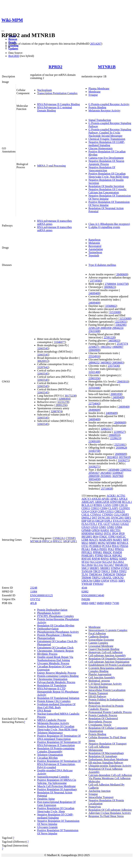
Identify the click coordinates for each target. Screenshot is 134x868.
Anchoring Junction (100, 791)
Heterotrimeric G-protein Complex (108, 630)
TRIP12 (96, 578)
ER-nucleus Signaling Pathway (106, 763)
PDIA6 (124, 546)
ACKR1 (111, 496)
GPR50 (96, 530)
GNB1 (103, 527)
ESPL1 (108, 521)
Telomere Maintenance (50, 733)
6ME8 (100, 603)
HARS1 (105, 530)
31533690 (115, 312)
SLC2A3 (107, 562)
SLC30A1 (118, 562)
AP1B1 (105, 499)
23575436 (113, 366)
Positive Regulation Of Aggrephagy (57, 789)
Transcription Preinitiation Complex (57, 93)
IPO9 (122, 533)
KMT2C (121, 537)
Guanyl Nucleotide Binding (104, 649)
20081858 (106, 328)
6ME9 (108, 603)
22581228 (94, 328)
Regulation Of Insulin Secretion (106, 186)
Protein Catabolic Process (103, 715)
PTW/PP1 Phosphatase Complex (55, 616)
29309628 (121, 448)
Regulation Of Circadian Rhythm (56, 625)
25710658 (107, 489)
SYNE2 (125, 568)
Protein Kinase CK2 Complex (54, 701)
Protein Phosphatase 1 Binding (54, 635)
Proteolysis (95, 807)
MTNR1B (107, 67)
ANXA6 (96, 499)
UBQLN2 (118, 578)
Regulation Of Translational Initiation (58, 698)
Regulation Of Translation (52, 685)
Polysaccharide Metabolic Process (56, 682)
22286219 (116, 438)
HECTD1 (115, 530)
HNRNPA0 (88, 533)
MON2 (101, 543)
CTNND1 (108, 515)
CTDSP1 (71, 538)
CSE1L (86, 515)
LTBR (85, 540)
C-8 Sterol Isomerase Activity (105, 684)
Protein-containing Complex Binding (58, 676)
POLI (111, 549)
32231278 (63, 402)
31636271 (123, 460)
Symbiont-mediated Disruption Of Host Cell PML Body (56, 706)
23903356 (94, 378)
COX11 (109, 511)
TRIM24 (121, 574)
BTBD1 (98, 505)
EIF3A (91, 521)
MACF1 (94, 540)
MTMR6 (111, 543)
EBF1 (128, 518)
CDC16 (123, 505)
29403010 (123, 381)
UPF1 (74, 541)
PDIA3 (116, 546)
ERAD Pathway (97, 696)
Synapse (93, 95)
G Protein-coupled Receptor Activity (109, 104)
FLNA (85, 524)
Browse (13, 39)
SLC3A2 (98, 565)
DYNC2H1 (118, 518)
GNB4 (118, 527)
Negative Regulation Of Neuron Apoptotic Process (106, 163)
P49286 (86, 599)
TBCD (97, 571)
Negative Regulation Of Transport (107, 744)
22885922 (126, 470)
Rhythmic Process (47, 654)
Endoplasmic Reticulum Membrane (108, 759)
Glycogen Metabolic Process (53, 663)
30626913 (43, 361)
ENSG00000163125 (42, 595)
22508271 (94, 347)
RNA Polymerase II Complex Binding (58, 104)
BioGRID (14, 56)
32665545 (43, 348)
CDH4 (104, 508)
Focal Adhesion (97, 633)
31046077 (59, 342)
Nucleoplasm (44, 90)
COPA (101, 511)
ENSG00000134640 (93, 595)
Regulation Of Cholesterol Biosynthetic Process (103, 720)
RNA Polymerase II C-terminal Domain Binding (55, 109)
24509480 (114, 470)
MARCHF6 (106, 540)
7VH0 (116, 603)
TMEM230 (109, 574)
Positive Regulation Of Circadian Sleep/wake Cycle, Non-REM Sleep (109, 175)
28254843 (106, 473)
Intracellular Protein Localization (107, 690)
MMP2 (93, 543)
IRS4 (96, 537)
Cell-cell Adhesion (99, 747)
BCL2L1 (127, 502)
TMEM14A (96, 574)
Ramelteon (94, 240)
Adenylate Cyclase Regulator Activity (110, 813)
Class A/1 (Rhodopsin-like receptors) (109, 224)
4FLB (33, 603)
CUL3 (117, 515)
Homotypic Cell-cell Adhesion (106, 652)
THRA (115, 571)
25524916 (94, 356)
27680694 (110, 284)
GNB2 (110, 527)
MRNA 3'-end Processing (51, 166)
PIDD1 (103, 549)
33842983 (121, 325)
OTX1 (85, 546)
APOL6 (123, 499)
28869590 (94, 476)
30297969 (118, 476)
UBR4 (97, 581)
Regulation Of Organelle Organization (110, 659)
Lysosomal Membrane (101, 646)
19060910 (114, 435)
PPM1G (119, 549)
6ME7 (93, 603)
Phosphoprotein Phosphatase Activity (58, 632)
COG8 (93, 511)
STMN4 (115, 568)
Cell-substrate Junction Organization (109, 662)
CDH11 (86, 508)
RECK (108, 555)
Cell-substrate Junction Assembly (107, 655)
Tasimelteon (95, 252)
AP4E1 (114, 499)
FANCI (126, 521)
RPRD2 (56, 67)
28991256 (61, 405)
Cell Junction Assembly (102, 677)
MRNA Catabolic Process (52, 720)
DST (94, 518)
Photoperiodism (46, 638)
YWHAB (87, 584)
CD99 (115, 505)
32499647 (118, 473)
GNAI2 (125, 524)
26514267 (96, 44)
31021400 (94, 372)
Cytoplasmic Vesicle (100, 725)
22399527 (119, 432)
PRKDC (108, 552)
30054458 (94, 479)
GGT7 (107, 524)
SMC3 (85, 568)
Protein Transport (98, 693)
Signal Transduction (100, 120)
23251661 (120, 445)
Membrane (94, 92)
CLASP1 (113, 508)
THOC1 (106, 571)
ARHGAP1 (88, 502)
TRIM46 (86, 578)
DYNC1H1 (104, 518)
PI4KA (95, 549)
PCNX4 (107, 546)
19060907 (118, 347)
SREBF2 (105, 568)
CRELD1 (120, 511)
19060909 (94, 350)
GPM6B (86, 530)
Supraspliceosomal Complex (53, 777)
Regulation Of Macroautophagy (106, 753)
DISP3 (125, 515)
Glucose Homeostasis (100, 148)
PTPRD (99, 555)
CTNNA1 (96, 515)
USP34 (105, 581)
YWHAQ (98, 584)
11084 (34, 592)
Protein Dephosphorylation (52, 610)
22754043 (94, 404)
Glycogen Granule (47, 827)
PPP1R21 (87, 552)
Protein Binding (97, 107)
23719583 (96, 281)
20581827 (94, 473)
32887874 (56, 411)
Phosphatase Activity (49, 613)
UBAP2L (107, 578)
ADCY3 (86, 499)
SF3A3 (85, 562)
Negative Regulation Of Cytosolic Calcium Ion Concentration (107, 191)
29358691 (106, 476)
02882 (85, 592)
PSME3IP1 (88, 555)
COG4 (85, 511)
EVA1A (117, 521)
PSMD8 (117, 552)
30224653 (112, 457)
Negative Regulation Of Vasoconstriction (102, 169)
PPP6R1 (97, 552)
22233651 (121, 322)
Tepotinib (94, 255)
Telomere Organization (50, 755)
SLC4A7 (109, 565)
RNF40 (96, 559)
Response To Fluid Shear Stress (106, 816)
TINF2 (123, 571)
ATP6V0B (116, 502)
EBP (84, 521)
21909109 (94, 441)
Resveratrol (95, 246)
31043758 (122, 284)
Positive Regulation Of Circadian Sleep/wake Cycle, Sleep (56, 810)
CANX (107, 505)
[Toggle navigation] (3, 31)
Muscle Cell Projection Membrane (56, 786)
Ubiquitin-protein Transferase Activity (110, 766)
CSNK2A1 (59, 538)
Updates (13, 49)
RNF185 (86, 559)
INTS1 (108, 533)
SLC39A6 (87, 565)
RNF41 (105, 559)
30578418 (124, 457)
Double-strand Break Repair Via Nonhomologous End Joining (55, 659)
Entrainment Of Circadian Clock (55, 648)
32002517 (106, 429)
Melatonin (94, 243)
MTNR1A (123, 543)
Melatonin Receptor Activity (104, 111)
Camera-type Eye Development (106, 158)
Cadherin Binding (98, 637)
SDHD (123, 559)
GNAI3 (86, 527)
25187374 (122, 344)
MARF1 (118, 540)
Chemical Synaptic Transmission (107, 139)
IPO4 (115, 533)
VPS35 (113, 581)
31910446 (94, 388)
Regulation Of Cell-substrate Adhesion (110, 810)
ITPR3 (112, 537)
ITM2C (103, 537)
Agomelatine (96, 249)
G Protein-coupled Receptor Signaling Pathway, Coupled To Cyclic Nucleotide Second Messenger (110, 133)
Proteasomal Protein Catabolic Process (110, 712)
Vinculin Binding (98, 687)
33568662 (111, 306)
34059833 (114, 341)
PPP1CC (58, 541)
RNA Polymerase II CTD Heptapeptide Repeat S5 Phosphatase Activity (58, 692)
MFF (126, 540)
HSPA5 (99, 533)
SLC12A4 (96, 562)
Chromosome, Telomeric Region (55, 651)
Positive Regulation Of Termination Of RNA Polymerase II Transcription (59, 744)
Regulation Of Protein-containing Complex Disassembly (56, 750)
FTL (100, 524)
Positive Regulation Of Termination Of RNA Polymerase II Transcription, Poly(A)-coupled (59, 764)
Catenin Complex (98, 643)
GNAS (94, 527)
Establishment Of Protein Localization (110, 665)
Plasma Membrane (99, 88)
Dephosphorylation (48, 629)
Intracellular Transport (101, 797)
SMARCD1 (121, 565)
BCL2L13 (87, 505)
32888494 (64, 399)
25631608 (94, 331)
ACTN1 (121, 496)
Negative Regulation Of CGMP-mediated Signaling (107, 144)
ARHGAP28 (102, 502)
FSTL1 (93, 524)
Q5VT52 (35, 599)
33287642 (43, 367)
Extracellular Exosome (101, 640)
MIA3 (85, 543)
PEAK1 (86, 549)
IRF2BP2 (87, 537)
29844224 (118, 328)
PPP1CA (47, 541)
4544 (84, 588)
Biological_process (99, 681)
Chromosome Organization (52, 679)
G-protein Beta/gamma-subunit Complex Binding (106, 670)
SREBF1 (94, 568)
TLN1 (85, 574)
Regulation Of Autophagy (103, 756)
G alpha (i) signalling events (104, 227)
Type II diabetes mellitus (102, 265)
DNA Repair (44, 711)
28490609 (122, 274)
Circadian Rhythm (47, 758)
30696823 (110, 287)
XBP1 (122, 581)
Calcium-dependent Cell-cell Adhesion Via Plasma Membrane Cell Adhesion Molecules (110, 778)
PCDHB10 (95, 546)
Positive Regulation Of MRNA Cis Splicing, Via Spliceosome (57, 781)
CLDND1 (124, 508)
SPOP (66, 541)
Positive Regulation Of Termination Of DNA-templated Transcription (59, 737)
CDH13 (95, 508)
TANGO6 (87, 571)
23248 (34, 588)
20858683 (118, 363)
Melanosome (96, 750)
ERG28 (99, 521)
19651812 (106, 347)
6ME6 (85, 603)
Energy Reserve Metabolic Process (57, 673)
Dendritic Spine (46, 799)
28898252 (94, 363)
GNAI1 (116, 524)
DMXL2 (86, 518)
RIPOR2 (117, 555)
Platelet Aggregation (100, 674)
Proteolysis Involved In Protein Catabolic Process (106, 707)
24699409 (94, 293)
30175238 (70, 396)
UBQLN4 (87, 581)
